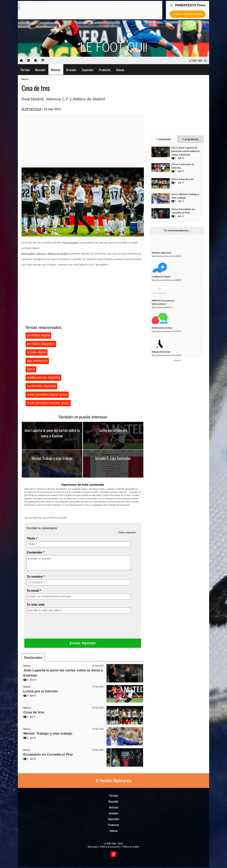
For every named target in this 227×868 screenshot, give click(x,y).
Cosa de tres (34, 712)
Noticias (56, 70)
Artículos (71, 70)
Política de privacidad (110, 847)
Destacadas (33, 658)
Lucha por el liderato (113, 430)
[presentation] (55, 628)
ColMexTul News (161, 277)
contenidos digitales (41, 386)
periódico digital (38, 335)
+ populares (190, 139)
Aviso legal (93, 847)
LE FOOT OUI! (110, 843)
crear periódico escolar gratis (48, 403)
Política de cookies (131, 847)
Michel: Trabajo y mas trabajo (52, 458)
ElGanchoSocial (161, 352)
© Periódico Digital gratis (113, 780)
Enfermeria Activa (162, 328)
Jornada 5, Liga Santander (113, 458)
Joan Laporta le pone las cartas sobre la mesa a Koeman (52, 433)
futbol (31, 369)
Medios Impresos (162, 253)
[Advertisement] (87, 10)
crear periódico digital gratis (47, 394)
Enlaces (120, 70)
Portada (25, 70)
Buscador (40, 70)
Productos (105, 70)
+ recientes (163, 139)
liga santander (37, 361)
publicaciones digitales (43, 378)
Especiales (88, 70)
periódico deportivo (41, 344)
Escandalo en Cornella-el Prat (48, 754)
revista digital (37, 352)
